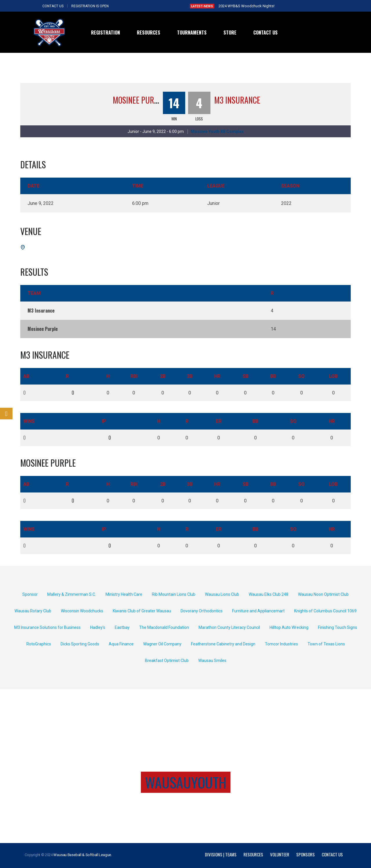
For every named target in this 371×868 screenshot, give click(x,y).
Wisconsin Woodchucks (82, 611)
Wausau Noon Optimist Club (323, 594)
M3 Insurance (237, 100)
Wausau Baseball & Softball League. (83, 855)
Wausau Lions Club (222, 594)
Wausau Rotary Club (33, 611)
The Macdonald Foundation (164, 627)
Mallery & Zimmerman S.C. (72, 594)
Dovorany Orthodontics (202, 611)
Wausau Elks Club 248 (269, 594)
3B (190, 376)
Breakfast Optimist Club (167, 661)
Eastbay (122, 627)
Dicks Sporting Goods (80, 644)
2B (163, 376)
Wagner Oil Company (162, 644)
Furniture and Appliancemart (258, 611)
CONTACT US (53, 6)
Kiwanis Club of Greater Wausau (142, 611)
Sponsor (30, 594)
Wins (29, 421)
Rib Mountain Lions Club (174, 594)
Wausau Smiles (212, 661)
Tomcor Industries (281, 644)
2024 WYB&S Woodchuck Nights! (247, 6)
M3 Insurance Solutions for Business (47, 627)
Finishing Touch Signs (338, 627)
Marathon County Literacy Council (229, 627)
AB (26, 376)
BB (273, 376)
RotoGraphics (39, 644)
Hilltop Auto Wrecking (289, 627)
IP (104, 421)
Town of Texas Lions (326, 644)
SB (245, 376)
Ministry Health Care (124, 594)
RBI (134, 376)
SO (301, 376)
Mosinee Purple (139, 100)
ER (219, 421)
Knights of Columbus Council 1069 (325, 611)
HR (217, 376)
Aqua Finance (121, 644)
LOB (333, 376)
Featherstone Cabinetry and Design (223, 644)
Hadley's (98, 627)
